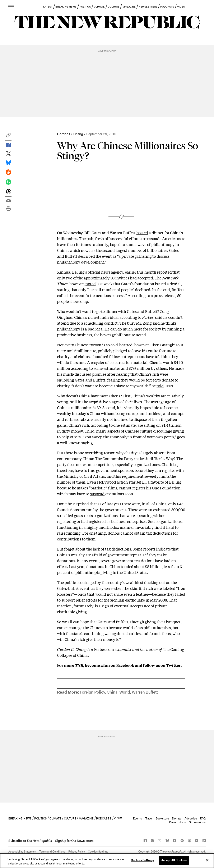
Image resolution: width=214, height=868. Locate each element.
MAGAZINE (129, 7)
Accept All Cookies (174, 860)
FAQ (203, 818)
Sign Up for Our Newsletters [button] (74, 841)
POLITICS (85, 7)
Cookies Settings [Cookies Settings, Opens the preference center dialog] (142, 860)
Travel (149, 818)
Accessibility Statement (22, 852)
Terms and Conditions (52, 852)
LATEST (48, 7)
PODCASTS (167, 7)
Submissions (197, 822)
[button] (8, 136)
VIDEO (181, 7)
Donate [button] (177, 818)
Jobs (183, 822)
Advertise (191, 818)
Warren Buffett (145, 692)
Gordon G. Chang (70, 134)
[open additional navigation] (11, 7)
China (112, 692)
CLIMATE (99, 7)
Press (173, 822)
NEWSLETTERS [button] (148, 7)
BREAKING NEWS (66, 7)
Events (137, 818)
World (125, 692)
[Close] (207, 860)
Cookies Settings (98, 852)
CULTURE (114, 7)
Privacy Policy (77, 852)
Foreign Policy (92, 692)
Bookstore (162, 818)
